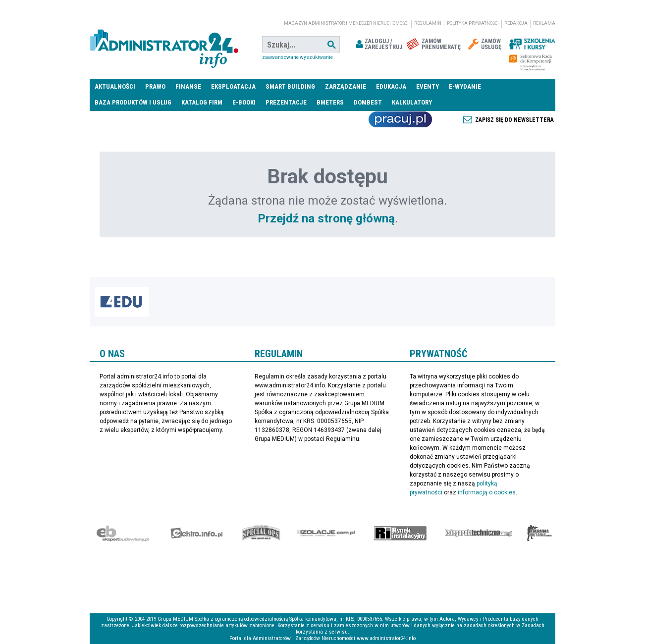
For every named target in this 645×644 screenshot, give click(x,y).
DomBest (368, 102)
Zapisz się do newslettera (514, 120)
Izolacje (326, 533)
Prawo (155, 86)
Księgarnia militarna (539, 533)
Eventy (428, 86)
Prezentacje (286, 102)
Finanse (188, 86)
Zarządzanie (346, 86)
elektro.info (196, 533)
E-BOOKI (244, 102)
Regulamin (428, 23)
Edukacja (391, 86)
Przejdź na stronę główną (326, 218)
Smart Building (290, 86)
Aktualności (115, 86)
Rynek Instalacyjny (401, 533)
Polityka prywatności (473, 23)
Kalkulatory (412, 102)
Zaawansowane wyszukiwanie (297, 57)
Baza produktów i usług (133, 102)
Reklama (544, 23)
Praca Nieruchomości (400, 119)
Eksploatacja (233, 86)
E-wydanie (465, 86)
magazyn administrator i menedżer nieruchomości (346, 23)
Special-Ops (261, 533)
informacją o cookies (487, 492)
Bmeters (330, 102)
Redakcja (516, 23)
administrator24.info (164, 45)
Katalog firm (202, 102)
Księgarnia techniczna (479, 533)
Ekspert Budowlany (123, 533)
